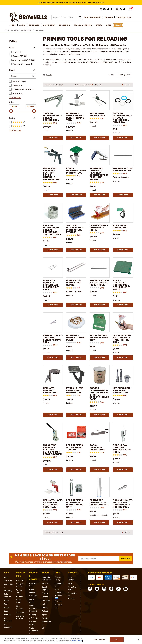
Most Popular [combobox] (123, 75)
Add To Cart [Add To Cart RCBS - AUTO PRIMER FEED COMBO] (76, 305)
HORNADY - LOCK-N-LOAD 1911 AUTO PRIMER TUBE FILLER (53, 504)
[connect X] (118, 589)
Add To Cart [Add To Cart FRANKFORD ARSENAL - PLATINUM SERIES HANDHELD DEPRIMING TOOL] (53, 195)
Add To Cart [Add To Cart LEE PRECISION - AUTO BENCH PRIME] (100, 250)
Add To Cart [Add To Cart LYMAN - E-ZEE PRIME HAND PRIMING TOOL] (76, 415)
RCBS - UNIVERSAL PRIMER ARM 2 (98, 447)
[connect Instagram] (104, 589)
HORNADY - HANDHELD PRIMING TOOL (51, 390)
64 (96, 85)
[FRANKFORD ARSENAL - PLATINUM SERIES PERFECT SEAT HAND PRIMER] (100, 155)
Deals (6, 611)
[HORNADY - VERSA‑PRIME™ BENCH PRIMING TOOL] (76, 101)
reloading (120, 49)
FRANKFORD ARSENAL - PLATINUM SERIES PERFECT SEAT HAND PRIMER (99, 174)
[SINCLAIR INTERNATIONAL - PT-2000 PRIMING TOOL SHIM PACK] (123, 101)
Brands (7, 607)
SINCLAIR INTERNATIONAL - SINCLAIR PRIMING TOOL (53, 117)
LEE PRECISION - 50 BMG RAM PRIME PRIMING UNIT (75, 504)
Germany (46, 600)
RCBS (86, 62)
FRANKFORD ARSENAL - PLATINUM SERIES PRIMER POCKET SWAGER (52, 450)
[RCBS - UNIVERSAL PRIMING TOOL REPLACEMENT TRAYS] (123, 268)
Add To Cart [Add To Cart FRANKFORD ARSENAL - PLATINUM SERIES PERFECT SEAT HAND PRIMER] (100, 195)
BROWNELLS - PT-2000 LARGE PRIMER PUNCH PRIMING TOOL (123, 504)
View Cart (33, 596)
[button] (121, 9)
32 (91, 85)
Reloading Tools (26, 30)
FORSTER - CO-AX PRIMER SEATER (123, 169)
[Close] (138, 639)
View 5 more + (15, 98)
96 (101, 85)
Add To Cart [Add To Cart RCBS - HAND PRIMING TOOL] (123, 250)
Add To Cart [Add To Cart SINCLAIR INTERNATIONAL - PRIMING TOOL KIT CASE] (76, 250)
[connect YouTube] (97, 589)
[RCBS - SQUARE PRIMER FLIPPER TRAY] (100, 323)
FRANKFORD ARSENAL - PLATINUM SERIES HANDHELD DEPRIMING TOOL (52, 174)
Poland (45, 611)
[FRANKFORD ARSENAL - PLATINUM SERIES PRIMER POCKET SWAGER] (53, 432)
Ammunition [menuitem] (49, 25)
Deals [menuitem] (118, 25)
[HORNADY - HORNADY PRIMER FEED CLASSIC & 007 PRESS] (53, 268)
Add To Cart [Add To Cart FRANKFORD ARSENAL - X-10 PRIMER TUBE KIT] (100, 522)
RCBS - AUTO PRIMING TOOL (98, 114)
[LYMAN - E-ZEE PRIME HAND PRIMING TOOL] (76, 375)
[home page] (29, 17)
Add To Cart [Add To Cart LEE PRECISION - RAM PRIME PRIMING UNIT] (123, 415)
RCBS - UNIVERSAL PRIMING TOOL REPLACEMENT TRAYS (121, 285)
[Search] (80, 17)
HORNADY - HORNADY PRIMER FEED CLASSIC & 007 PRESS (51, 285)
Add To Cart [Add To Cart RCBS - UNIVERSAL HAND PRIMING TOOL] (76, 195)
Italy (44, 604)
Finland (45, 593)
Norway (45, 607)
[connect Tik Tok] (111, 589)
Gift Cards (34, 618)
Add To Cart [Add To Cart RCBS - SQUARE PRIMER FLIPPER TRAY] (100, 357)
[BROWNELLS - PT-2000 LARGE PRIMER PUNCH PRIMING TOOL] (123, 487)
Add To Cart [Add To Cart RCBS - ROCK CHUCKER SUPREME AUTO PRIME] (123, 470)
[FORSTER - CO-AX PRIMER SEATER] (123, 155)
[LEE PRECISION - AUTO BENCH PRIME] (100, 213)
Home (7, 30)
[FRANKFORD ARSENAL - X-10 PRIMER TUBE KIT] (100, 487)
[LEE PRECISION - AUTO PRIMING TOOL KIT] (76, 432)
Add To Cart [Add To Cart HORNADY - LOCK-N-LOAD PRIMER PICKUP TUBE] (100, 305)
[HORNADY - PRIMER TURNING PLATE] (76, 323)
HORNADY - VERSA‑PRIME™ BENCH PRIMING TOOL (75, 117)
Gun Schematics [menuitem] (93, 17)
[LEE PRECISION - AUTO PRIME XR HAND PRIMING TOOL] (123, 323)
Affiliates (20, 612)
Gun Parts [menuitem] (34, 25)
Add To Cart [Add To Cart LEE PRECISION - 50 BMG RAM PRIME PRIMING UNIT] (76, 522)
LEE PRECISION (108, 62)
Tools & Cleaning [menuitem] (83, 25)
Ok (117, 640)
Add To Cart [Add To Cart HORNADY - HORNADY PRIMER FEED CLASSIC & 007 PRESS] (53, 305)
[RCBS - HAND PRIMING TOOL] (123, 213)
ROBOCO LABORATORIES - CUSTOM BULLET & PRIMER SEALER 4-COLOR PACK (99, 394)
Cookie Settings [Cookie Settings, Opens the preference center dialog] (99, 640)
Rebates (7, 615)
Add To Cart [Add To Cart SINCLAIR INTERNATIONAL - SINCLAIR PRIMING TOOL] (53, 138)
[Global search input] (67, 17)
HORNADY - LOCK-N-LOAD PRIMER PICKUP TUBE (100, 283)
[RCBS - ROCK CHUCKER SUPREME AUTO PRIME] (123, 432)
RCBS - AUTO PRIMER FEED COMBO (74, 283)
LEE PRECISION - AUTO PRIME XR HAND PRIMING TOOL (122, 339)
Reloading (15, 30)
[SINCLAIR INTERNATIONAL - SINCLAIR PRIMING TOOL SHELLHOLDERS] (53, 213)
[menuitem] (14, 25)
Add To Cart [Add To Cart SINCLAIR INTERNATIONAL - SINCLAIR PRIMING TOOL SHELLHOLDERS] (53, 250)
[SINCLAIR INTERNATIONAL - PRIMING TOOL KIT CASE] (76, 213)
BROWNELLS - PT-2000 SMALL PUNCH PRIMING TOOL (53, 339)
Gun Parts (8, 581)
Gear (6, 604)
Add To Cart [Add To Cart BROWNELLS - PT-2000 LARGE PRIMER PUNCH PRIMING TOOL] (123, 522)
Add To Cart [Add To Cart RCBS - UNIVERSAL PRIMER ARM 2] (100, 470)
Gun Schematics (8, 627)
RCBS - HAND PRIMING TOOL (121, 227)
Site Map (59, 601)
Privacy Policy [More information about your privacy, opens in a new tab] (77, 641)
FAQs (70, 583)
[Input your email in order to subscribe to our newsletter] (99, 559)
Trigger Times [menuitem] (124, 17)
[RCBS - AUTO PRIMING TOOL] (100, 101)
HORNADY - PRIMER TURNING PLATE (76, 338)
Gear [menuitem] (109, 25)
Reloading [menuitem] (65, 25)
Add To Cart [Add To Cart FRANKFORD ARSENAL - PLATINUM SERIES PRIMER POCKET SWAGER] (53, 470)
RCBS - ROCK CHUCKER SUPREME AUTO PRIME (122, 449)
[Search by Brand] (23, 76)
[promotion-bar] (71, 2)
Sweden (46, 618)
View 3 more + (15, 130)
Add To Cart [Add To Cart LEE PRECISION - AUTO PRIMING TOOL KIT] (76, 470)
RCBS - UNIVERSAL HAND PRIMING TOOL (76, 171)
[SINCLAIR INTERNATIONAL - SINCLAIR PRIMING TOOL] (53, 101)
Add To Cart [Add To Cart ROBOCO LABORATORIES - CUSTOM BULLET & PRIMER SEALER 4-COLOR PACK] (100, 415)
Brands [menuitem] (109, 17)
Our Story (20, 580)
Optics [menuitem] (99, 25)
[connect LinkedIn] (126, 589)
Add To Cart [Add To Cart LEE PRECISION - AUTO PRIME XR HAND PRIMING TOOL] (123, 357)
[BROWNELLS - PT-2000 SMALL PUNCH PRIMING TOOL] (53, 323)
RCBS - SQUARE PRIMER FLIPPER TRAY (99, 338)
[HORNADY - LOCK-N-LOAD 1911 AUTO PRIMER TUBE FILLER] (53, 487)
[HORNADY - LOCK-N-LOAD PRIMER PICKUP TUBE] (100, 268)
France (45, 597)
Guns (6, 577)
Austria (45, 583)
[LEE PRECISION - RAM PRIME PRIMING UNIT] (123, 375)
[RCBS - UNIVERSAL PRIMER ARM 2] (100, 432)
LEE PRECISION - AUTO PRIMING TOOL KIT (75, 447)
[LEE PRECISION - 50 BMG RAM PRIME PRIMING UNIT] (76, 487)
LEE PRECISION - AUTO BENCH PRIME (99, 228)
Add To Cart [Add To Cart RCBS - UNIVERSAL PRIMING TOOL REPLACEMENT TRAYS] (123, 305)
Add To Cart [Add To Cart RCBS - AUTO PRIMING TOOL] (100, 138)
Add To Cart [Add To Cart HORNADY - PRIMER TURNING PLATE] (76, 357)
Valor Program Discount (33, 608)
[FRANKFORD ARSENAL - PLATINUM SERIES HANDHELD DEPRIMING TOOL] (53, 155)
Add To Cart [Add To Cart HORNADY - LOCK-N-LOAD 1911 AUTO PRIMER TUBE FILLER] (53, 522)
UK (43, 628)
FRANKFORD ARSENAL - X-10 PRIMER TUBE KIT (99, 502)
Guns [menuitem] (22, 25)
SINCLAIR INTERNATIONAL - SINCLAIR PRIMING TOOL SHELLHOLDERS (53, 230)
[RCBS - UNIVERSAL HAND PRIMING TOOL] (76, 155)
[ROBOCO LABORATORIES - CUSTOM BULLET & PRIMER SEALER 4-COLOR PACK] (100, 375)
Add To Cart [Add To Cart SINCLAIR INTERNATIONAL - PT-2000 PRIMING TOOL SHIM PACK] (123, 138)
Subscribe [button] (126, 558)
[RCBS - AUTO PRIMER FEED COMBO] (76, 268)
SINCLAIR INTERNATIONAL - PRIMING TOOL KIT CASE (76, 229)
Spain (45, 615)
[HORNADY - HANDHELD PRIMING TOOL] (53, 375)
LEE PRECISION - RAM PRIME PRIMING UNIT (122, 390)
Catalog (33, 615)
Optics (6, 600)
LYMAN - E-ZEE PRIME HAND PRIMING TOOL (75, 390)
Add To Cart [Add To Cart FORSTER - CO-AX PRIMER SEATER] (123, 195)
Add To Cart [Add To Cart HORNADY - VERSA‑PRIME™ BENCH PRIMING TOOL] (76, 138)
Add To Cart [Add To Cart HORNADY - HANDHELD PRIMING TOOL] (53, 415)
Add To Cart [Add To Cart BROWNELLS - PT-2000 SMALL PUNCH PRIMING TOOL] (53, 357)
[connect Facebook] (90, 589)
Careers (20, 596)
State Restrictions (34, 631)
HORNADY (93, 62)
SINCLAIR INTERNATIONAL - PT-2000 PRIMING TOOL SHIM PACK (123, 118)
